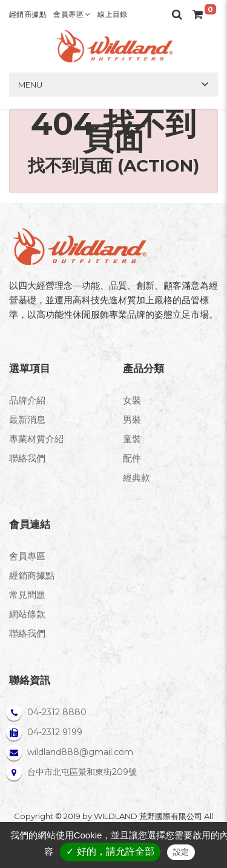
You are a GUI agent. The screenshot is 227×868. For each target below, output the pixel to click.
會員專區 (72, 14)
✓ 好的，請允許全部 (110, 851)
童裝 (132, 439)
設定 (181, 852)
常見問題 (27, 595)
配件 (132, 458)
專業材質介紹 (36, 439)
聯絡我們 (27, 458)
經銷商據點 (28, 14)
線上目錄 (113, 14)
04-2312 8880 (57, 712)
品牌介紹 (27, 400)
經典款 (137, 477)
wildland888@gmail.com (80, 752)
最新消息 (27, 420)
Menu (30, 85)
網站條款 (27, 614)
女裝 (132, 400)
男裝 (132, 420)
